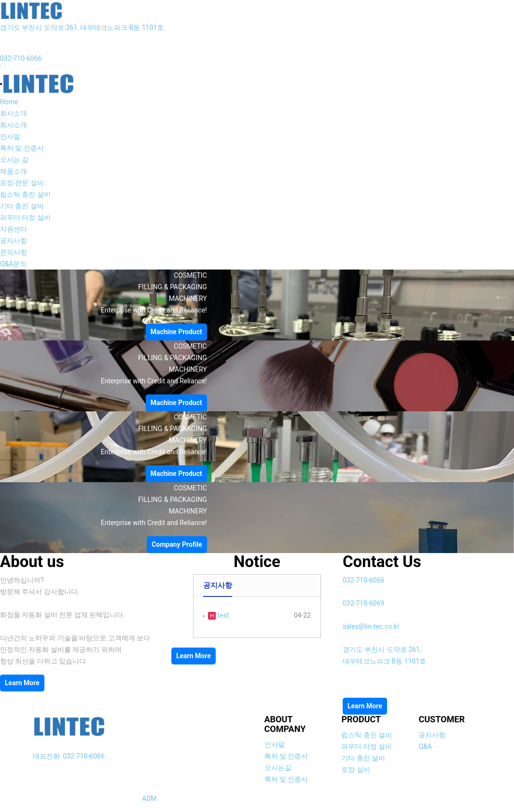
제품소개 (14, 171)
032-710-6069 (363, 603)
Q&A (425, 746)
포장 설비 (355, 770)
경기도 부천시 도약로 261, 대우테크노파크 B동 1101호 (82, 27)
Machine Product (176, 332)
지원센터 (14, 229)
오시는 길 (14, 160)
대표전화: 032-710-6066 (69, 756)
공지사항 (14, 241)
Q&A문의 (13, 264)
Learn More (22, 683)
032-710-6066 (21, 58)
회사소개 (14, 113)
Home (9, 102)
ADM (149, 798)
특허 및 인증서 (22, 148)
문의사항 (14, 252)
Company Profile (177, 544)
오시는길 (278, 768)
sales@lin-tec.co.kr (371, 626)
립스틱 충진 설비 (25, 194)
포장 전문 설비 (22, 183)
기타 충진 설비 (22, 206)
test (222, 615)
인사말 (10, 136)
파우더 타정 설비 (25, 217)
